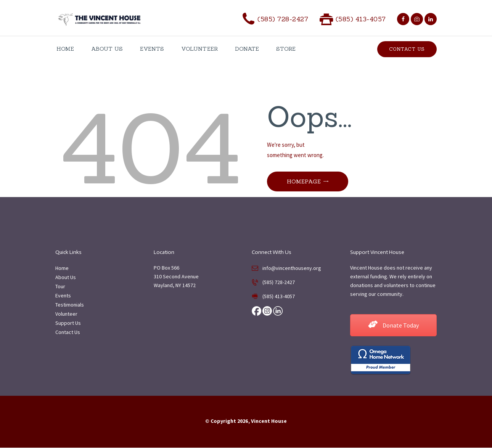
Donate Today (393, 325)
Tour (60, 286)
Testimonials (70, 305)
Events (63, 295)
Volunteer (66, 314)
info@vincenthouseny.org (292, 268)
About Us (66, 277)
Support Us (68, 323)
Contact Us (68, 332)
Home (62, 268)
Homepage (304, 181)
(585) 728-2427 (279, 282)
